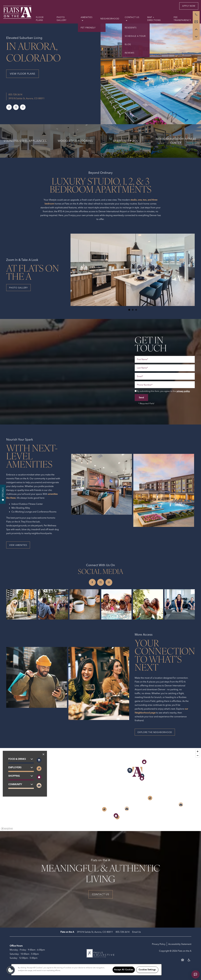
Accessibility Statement (180, 944)
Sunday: (14, 958)
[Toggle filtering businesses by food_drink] (39, 760)
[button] (189, 6)
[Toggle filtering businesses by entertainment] (39, 769)
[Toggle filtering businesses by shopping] (39, 777)
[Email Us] (196, 22)
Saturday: (15, 954)
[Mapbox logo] (7, 829)
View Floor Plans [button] (23, 74)
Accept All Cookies (124, 970)
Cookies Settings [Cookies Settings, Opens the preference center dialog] (147, 970)
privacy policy (183, 391)
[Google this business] (16, 107)
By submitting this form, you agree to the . (164, 391)
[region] (100, 790)
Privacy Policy (159, 944)
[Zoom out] (198, 755)
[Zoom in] (198, 751)
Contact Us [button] (101, 894)
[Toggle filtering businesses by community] (39, 785)
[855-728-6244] (196, 15)
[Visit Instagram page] (23, 107)
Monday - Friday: (18, 950)
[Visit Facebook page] (9, 107)
